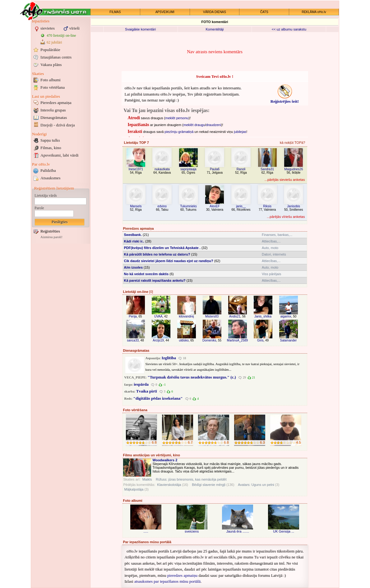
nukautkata (162, 169)
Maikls (147, 479)
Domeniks (209, 340)
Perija (133, 316)
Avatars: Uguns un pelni (256, 485)
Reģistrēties (50, 231)
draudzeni (214, 125)
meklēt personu (177, 118)
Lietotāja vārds (46, 195)
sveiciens (192, 531)
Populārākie (50, 50)
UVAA (158, 316)
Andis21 (235, 316)
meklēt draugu (194, 125)
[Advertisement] (61, 339)
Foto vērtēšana (53, 87)
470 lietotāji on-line (61, 35)
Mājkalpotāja (134, 489)
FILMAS (115, 12)
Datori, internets (274, 254)
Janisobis (294, 206)
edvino (162, 206)
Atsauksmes (50, 178)
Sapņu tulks (50, 140)
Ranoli (241, 169)
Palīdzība (48, 170)
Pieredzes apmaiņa (56, 103)
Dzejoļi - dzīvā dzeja (58, 125)
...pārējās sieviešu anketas (285, 180)
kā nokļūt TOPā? (293, 143)
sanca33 (133, 340)
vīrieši (74, 28)
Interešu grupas (53, 110)
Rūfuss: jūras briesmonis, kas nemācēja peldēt (191, 479)
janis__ (241, 206)
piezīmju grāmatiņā (179, 132)
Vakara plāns (51, 65)
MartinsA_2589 (237, 340)
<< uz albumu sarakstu (289, 29)
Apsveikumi (60, 155)
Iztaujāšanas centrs (56, 57)
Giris (260, 340)
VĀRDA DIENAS (215, 12)
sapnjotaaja (188, 169)
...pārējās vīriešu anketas (286, 217)
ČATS (264, 12)
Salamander (289, 340)
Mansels (136, 206)
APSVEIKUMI (165, 12)
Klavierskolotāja (169, 485)
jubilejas (240, 132)
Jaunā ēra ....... (238, 531)
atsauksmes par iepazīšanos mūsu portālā (167, 581)
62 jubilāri (54, 42)
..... (146, 531)
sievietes (48, 28)
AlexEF (215, 206)
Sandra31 (267, 169)
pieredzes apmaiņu (182, 575)
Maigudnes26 (294, 169)
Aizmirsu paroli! (51, 237)
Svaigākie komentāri (140, 29)
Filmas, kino (51, 148)
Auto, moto (270, 248)
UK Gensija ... (284, 531)
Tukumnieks (188, 206)
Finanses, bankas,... (277, 235)
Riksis (267, 206)
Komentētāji (215, 29)
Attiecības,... (271, 241)
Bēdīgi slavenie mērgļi (209, 485)
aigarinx (286, 316)
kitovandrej (186, 316)
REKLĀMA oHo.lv (314, 12)
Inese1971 (136, 169)
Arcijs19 (158, 340)
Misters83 (212, 316)
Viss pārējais (271, 274)
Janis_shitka (263, 316)
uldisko (184, 340)
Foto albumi (51, 80)
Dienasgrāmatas (54, 118)
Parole (39, 208)
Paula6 (215, 169)
